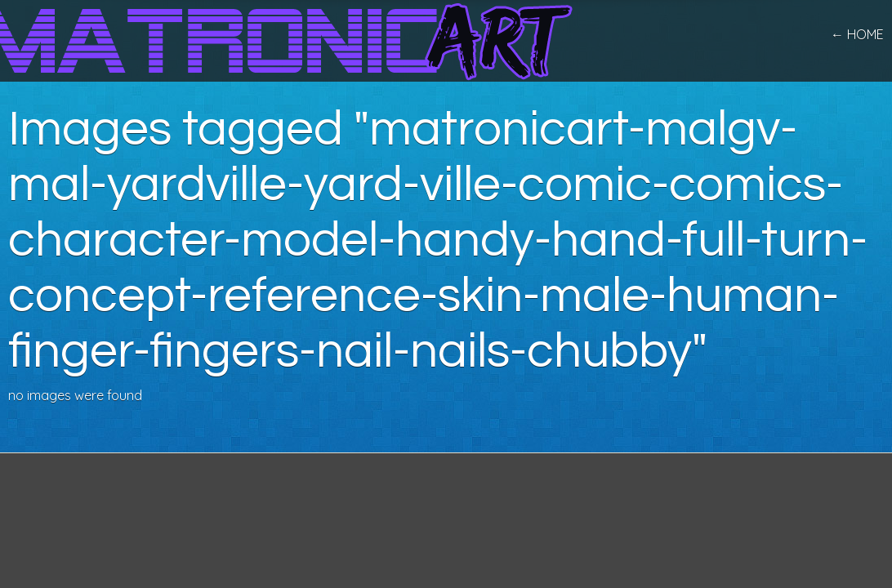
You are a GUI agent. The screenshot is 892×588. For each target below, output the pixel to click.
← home (857, 34)
